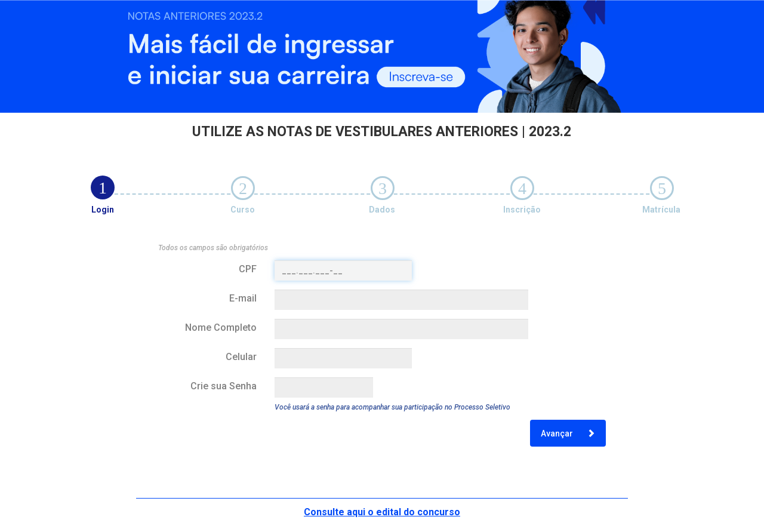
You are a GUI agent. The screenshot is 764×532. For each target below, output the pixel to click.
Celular (241, 357)
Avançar (568, 433)
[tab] (103, 187)
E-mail (243, 298)
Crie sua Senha (224, 386)
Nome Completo (221, 327)
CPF (248, 269)
